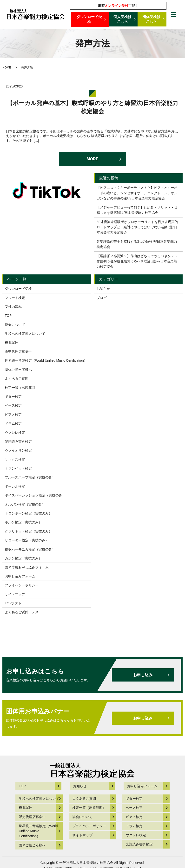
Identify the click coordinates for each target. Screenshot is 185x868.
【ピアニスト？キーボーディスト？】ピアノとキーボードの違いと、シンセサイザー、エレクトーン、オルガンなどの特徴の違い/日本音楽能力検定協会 (137, 193)
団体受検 (152, 19)
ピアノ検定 (13, 415)
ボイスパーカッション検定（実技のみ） (35, 495)
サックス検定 (15, 459)
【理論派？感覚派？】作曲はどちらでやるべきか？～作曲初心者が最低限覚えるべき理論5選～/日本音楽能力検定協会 (137, 261)
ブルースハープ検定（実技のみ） (30, 477)
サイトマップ (15, 594)
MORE (92, 159)
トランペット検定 (18, 468)
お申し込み (141, 675)
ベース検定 (13, 405)
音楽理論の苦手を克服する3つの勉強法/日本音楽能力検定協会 (137, 244)
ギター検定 (13, 397)
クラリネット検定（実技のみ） (28, 531)
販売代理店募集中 (18, 352)
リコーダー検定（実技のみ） (27, 540)
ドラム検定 (13, 423)
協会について (15, 325)
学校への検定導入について (25, 334)
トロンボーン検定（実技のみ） (28, 513)
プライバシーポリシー (22, 585)
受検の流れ (13, 307)
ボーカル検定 (15, 486)
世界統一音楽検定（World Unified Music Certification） (46, 360)
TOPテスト (13, 603)
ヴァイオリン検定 (18, 450)
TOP (8, 316)
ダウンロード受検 (90, 19)
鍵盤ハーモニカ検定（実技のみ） (30, 549)
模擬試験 (12, 343)
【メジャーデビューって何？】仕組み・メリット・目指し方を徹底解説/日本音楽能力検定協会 (137, 210)
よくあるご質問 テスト (23, 612)
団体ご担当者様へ (18, 370)
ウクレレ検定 (15, 433)
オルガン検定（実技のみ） (25, 504)
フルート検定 (15, 298)
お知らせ (103, 289)
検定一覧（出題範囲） (22, 388)
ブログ (102, 298)
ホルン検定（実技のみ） (23, 522)
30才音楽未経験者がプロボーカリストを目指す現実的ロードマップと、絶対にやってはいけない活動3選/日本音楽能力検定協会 (137, 227)
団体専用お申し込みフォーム (27, 567)
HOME (7, 68)
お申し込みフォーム (20, 576)
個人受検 (123, 19)
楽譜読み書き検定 (18, 441)
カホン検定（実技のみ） (23, 558)
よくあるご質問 (17, 378)
